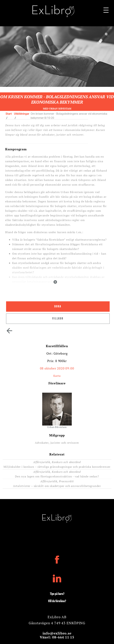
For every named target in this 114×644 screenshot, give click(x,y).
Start (9, 114)
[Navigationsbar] (106, 11)
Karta (57, 376)
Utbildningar (22, 114)
